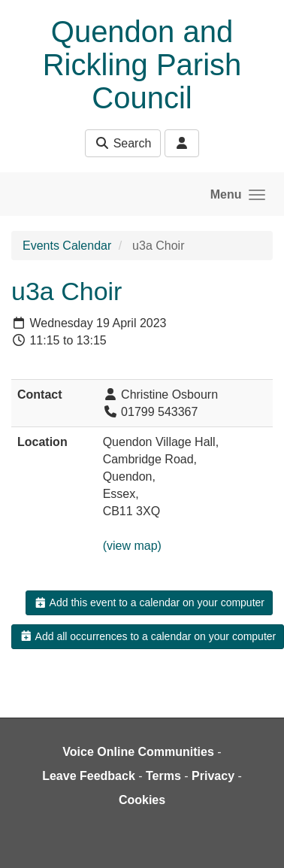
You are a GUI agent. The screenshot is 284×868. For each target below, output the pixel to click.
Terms (163, 776)
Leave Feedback (89, 776)
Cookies (142, 800)
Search (123, 143)
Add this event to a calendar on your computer (149, 602)
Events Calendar (67, 246)
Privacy (213, 776)
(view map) (132, 546)
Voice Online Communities (138, 752)
